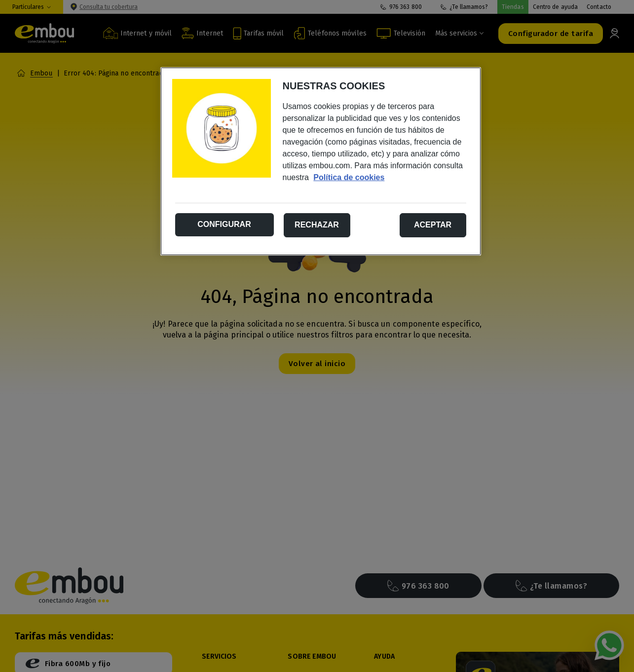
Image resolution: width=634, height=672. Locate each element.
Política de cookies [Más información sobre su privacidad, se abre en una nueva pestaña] (349, 177)
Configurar (224, 224)
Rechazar (317, 225)
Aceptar (433, 225)
